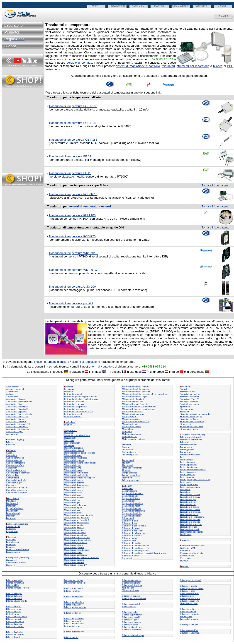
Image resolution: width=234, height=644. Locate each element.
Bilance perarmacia (74, 597)
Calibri (9, 453)
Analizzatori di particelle (17, 409)
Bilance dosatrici (14, 637)
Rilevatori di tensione (132, 536)
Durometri (11, 518)
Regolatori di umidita (132, 513)
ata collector (12, 498)
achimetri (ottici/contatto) (192, 435)
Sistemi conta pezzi (189, 603)
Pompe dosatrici (129, 473)
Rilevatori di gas (129, 523)
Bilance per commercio (17, 616)
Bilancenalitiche (14, 580)
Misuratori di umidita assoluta (136, 389)
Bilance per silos (188, 591)
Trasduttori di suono (189, 514)
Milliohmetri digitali (73, 448)
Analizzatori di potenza (17, 412)
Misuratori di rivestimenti (76, 542)
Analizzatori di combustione (19, 402)
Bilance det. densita (15, 635)
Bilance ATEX (13, 585)
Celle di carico (13, 614)
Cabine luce (11, 455)
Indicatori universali (73, 414)
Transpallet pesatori (189, 619)
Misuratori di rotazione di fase (136, 422)
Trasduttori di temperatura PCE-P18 (72, 123)
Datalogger (11, 501)
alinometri (185, 387)
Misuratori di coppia (73, 480)
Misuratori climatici (73, 455)
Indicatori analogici (73, 394)
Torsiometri (185, 489)
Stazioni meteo (187, 409)
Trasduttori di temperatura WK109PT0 (74, 253)
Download (159, 6)
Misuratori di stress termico (77, 550)
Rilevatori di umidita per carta (136, 551)
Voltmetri (184, 561)
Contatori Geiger (14, 483)
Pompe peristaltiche (131, 475)
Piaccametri (127, 465)
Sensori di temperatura (190, 394)
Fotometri (11, 547)
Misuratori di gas (72, 500)
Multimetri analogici (131, 434)
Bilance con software (190, 593)
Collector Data (13, 475)
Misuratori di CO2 (73, 468)
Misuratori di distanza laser (77, 485)
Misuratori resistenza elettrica (78, 540)
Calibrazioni (201, 6)
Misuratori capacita (131, 419)
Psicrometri (127, 478)
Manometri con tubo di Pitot (77, 435)
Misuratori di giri (72, 503)
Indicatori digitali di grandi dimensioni (82, 399)
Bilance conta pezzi (15, 621)
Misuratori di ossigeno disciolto (79, 515)
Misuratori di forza (73, 495)
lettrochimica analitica (17, 524)
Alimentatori (12, 392)
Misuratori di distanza (74, 483)
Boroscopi (11, 445)
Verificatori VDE (188, 548)
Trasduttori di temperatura (192, 517)
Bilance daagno (14, 593)
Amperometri (12, 397)
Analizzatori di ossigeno (17, 407)
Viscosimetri (186, 558)
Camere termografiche (16, 463)
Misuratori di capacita (74, 460)
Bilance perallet (130, 612)
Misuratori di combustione (76, 473)
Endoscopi (11, 529)
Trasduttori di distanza (190, 497)
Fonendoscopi (12, 542)
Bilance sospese (187, 596)
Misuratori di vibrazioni (133, 399)
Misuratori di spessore (74, 547)
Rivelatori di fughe (131, 556)
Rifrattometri (128, 518)
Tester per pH (186, 482)
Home (95, 6)
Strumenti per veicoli (190, 429)
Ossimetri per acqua (131, 452)
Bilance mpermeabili (74, 619)
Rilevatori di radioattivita (133, 533)
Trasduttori (185, 492)
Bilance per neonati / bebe (134, 598)
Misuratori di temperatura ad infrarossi (82, 557)
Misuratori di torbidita (74, 560)
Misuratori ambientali (74, 450)
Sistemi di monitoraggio (191, 417)
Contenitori (11, 485)
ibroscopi (11, 537)
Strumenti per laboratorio (191, 427)
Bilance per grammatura (75, 607)
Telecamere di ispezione (191, 440)
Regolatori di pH (130, 501)
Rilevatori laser (129, 541)
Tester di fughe (187, 460)
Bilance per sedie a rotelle (192, 588)
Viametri (185, 540)
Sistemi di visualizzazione (192, 422)
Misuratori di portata (74, 525)
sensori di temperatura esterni (90, 206)
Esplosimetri (12, 531)
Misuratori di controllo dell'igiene (79, 478)
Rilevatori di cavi (130, 521)
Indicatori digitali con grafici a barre (81, 397)
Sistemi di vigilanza (189, 419)
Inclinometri (70, 389)
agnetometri (71, 430)
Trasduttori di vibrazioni (191, 524)
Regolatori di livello (131, 498)
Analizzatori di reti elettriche (19, 414)
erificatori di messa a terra (193, 546)
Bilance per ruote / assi (190, 580)
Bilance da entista (15, 632)
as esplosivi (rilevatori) (17, 558)
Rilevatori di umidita (131, 543)
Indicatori (69, 392)
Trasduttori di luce (188, 502)
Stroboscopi (185, 424)
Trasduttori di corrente (190, 494)
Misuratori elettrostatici (133, 402)
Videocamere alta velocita (192, 553)
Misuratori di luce (72, 510)
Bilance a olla (71, 637)
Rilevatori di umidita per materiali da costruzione (144, 553)
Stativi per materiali (189, 402)
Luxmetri (68, 425)
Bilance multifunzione (132, 585)
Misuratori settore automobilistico (80, 453)
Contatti (222, 6)
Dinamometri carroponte (75, 583)
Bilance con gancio (73, 605)
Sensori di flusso (188, 392)
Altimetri (10, 394)
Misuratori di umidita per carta (136, 392)
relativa (146, 387)
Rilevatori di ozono (131, 528)
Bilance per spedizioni (190, 598)
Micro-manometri (72, 443)
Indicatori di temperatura (75, 407)
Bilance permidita (189, 625)
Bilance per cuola (188, 586)
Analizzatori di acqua (16, 399)
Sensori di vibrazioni (189, 397)
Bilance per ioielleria (74, 602)
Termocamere (186, 447)
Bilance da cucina (14, 624)
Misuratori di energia (74, 490)
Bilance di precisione (132, 630)
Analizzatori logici (15, 431)
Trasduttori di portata (190, 507)
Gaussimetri (12, 560)
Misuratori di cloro (73, 465)
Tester (183, 457)
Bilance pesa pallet (131, 620)
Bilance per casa (14, 612)
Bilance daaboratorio (74, 632)
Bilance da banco (14, 596)
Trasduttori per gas (189, 527)
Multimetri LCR (129, 436)
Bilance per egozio (131, 596)
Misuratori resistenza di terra (77, 537)
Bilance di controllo (15, 626)
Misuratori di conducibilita (77, 475)
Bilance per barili (14, 598)
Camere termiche (14, 460)
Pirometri (126, 470)
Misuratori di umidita (132, 387)
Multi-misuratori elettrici (133, 439)
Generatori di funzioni (16, 563)
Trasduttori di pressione (191, 512)
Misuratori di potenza (74, 527)
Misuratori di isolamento (75, 505)
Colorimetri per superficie (18, 473)
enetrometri (128, 460)
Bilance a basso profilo (17, 601)
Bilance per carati (14, 609)
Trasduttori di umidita (190, 522)
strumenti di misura (57, 362)
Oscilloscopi (128, 450)
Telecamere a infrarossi (191, 437)
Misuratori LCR (129, 417)
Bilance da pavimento (132, 615)
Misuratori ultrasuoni (132, 427)
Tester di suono (187, 477)
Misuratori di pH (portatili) (76, 518)
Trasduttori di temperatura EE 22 (70, 156)
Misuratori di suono (73, 552)
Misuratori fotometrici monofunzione (139, 407)
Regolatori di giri (130, 496)
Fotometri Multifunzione (17, 549)
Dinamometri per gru (74, 580)
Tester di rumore (188, 475)
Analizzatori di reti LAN (17, 417)
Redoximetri (128, 488)
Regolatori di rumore (132, 508)
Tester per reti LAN (189, 484)
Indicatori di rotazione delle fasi (79, 412)
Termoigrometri (187, 450)
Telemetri (184, 442)
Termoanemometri (188, 445)
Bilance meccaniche (131, 583)
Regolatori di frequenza (133, 493)
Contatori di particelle (16, 480)
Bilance (10, 442)
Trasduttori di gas (188, 499)
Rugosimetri (128, 558)
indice (38, 362)
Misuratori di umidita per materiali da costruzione (145, 394)
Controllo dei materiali (16, 488)
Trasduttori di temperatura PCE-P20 (72, 236)
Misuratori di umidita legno (134, 397)
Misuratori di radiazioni (75, 532)
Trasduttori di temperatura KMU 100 (72, 215)
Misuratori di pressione (75, 530)
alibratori (11, 450)
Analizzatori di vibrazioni (18, 429)
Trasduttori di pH (188, 504)
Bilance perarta (14, 607)
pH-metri (126, 463)
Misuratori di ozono (73, 513)
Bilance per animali (15, 583)
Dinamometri (12, 511)
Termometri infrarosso (190, 455)
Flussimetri (11, 539)
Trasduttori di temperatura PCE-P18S (73, 140)
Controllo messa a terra (17, 490)
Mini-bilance (128, 588)
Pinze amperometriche (132, 468)
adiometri (127, 486)
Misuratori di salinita (74, 545)
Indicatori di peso (72, 626)
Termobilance (186, 616)
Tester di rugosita (188, 472)
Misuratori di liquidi (73, 508)
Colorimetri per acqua (16, 470)
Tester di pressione (189, 465)
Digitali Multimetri (15, 508)
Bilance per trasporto (190, 614)
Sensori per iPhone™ (190, 399)
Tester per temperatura (190, 487)
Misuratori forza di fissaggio (135, 404)
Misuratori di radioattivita (76, 535)
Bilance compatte (14, 619)
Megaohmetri (70, 438)
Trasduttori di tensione (190, 519)
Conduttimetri (12, 478)
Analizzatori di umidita (17, 427)
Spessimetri (185, 407)
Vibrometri (185, 551)
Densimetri (11, 506)
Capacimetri (12, 468)
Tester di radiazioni (189, 467)
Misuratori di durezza (74, 488)
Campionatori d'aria (15, 465)
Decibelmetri (12, 503)
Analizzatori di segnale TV (18, 424)
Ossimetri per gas (130, 455)
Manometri (69, 433)
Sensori (183, 389)
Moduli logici (128, 429)
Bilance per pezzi (130, 625)
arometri (11, 440)
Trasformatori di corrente (191, 532)
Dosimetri (11, 516)
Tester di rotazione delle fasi (193, 470)
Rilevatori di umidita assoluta (135, 546)
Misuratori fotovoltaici (132, 412)
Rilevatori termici (130, 538)
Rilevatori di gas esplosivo (134, 526)
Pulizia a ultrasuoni (131, 480)
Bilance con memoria (132, 580)
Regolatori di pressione (133, 503)
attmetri (185, 566)
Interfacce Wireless (73, 417)
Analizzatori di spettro (16, 422)
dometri (126, 445)
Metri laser (69, 440)
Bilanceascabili (188, 609)
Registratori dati (129, 491)
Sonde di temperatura (190, 404)
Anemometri (12, 434)
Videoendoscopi (187, 556)
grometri (68, 387)
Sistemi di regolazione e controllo (195, 414)
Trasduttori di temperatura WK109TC (73, 270)
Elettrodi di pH (13, 526)
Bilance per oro (129, 607)
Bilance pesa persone (132, 622)
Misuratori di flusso (73, 493)
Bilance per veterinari (190, 633)
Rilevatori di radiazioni (133, 531)
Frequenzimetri (13, 552)
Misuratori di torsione (74, 562)
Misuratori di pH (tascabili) (77, 520)
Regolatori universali (132, 516)
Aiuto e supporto (180, 6)
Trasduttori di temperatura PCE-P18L (73, 106)
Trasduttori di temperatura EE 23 (70, 173)
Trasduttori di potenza (190, 509)
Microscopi (69, 445)
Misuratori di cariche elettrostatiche (80, 463)
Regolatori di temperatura (134, 511)
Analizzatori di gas (15, 404)
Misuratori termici (130, 424)
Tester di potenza (188, 462)
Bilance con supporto (190, 601)
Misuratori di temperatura (76, 555)
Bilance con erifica (189, 630)
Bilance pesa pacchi (131, 617)
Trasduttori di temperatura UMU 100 (72, 287)
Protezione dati (117, 6)
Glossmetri (11, 565)
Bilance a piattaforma (132, 627)
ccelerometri (13, 387)
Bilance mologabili (131, 604)
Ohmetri (126, 447)
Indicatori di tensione (74, 409)
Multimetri (127, 431)
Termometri (185, 452)
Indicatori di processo (74, 404)
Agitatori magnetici (15, 389)
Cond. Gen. (138, 6)
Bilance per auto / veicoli (18, 588)
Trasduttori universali (190, 529)
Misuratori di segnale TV (76, 565)
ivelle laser (70, 422)
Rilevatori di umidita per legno (136, 548)
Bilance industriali (73, 621)
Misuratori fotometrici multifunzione (139, 409)
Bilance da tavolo (188, 612)
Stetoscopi (185, 412)
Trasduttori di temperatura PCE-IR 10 (73, 194)
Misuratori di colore (73, 470)
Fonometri (11, 544)
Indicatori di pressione (74, 402)
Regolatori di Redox (131, 506)
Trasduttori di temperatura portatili (71, 303)
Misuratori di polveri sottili (77, 523)
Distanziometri (13, 513)
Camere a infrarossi (15, 458)
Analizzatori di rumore (16, 419)
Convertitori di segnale (17, 493)
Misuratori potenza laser (133, 414)
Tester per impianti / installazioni (195, 479)
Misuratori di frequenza (75, 498)
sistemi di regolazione (86, 362)
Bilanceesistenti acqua (133, 635)
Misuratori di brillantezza (76, 458)
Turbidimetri (186, 534)
